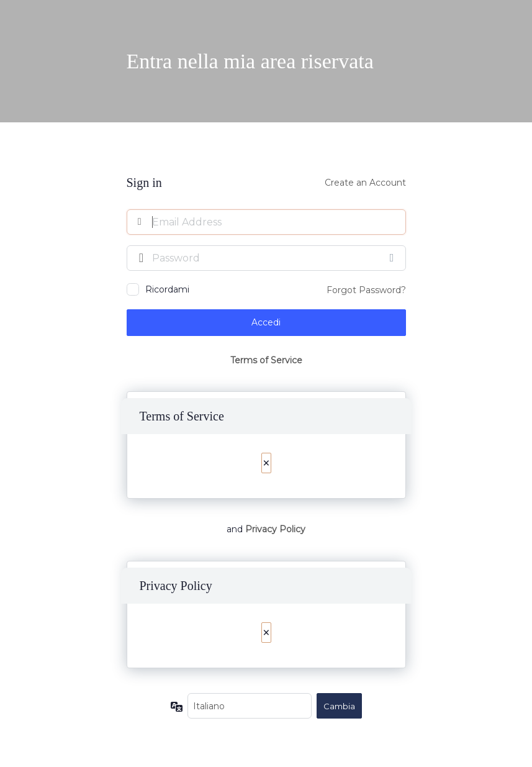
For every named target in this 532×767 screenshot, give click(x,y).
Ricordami (167, 289)
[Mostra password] (394, 258)
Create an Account (365, 183)
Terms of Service (266, 360)
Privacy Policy (275, 529)
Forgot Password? (366, 290)
